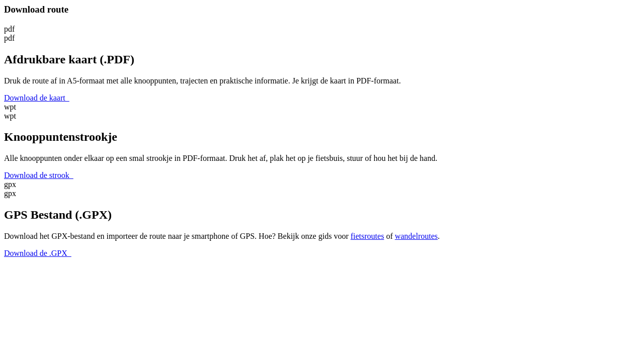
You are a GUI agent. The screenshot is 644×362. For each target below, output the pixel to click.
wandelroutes (416, 236)
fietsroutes (368, 236)
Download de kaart (37, 98)
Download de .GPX (38, 253)
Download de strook (39, 175)
